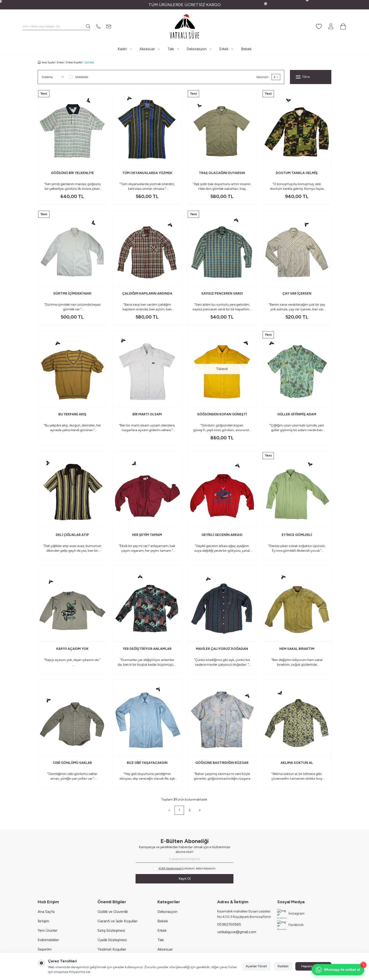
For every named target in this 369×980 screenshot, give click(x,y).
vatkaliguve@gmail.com (237, 932)
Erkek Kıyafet (74, 62)
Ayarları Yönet (256, 966)
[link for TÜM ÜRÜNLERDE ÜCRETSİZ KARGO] (184, 5)
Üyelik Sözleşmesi (112, 940)
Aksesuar (165, 949)
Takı (161, 940)
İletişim (43, 921)
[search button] (88, 26)
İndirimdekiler (48, 940)
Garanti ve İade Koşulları (117, 921)
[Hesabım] (331, 26)
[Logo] (184, 26)
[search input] (56, 26)
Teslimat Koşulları (112, 949)
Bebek (163, 921)
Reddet (283, 966)
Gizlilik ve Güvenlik (113, 912)
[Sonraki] (200, 810)
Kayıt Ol (185, 879)
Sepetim (45, 949)
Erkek (60, 62)
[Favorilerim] (319, 26)
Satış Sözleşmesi (111, 930)
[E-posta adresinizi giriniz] (184, 859)
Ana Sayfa (46, 912)
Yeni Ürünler (48, 930)
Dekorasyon (167, 912)
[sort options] (54, 77)
